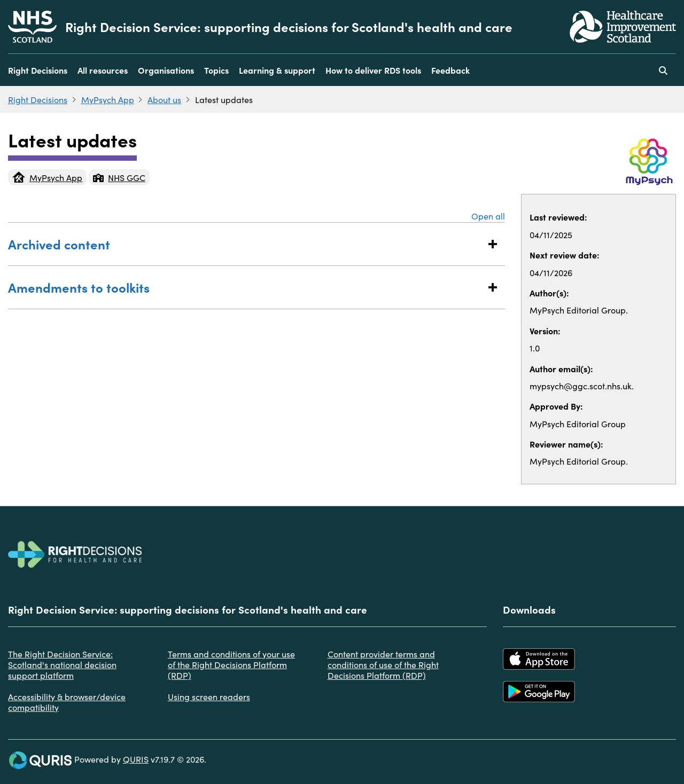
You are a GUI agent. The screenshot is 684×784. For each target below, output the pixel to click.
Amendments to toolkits (246, 287)
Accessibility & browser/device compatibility (67, 702)
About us (164, 99)
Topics (216, 70)
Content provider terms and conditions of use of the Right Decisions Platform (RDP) (383, 664)
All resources (103, 70)
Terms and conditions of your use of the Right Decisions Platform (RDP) (231, 664)
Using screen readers (209, 696)
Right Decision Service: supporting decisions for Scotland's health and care (289, 27)
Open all (488, 216)
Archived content (246, 244)
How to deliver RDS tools (373, 70)
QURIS (136, 759)
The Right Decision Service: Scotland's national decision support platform (62, 664)
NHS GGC (119, 177)
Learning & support (277, 70)
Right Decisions (38, 70)
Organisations (166, 70)
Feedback (450, 70)
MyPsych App (108, 99)
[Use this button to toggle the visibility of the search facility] (663, 70)
